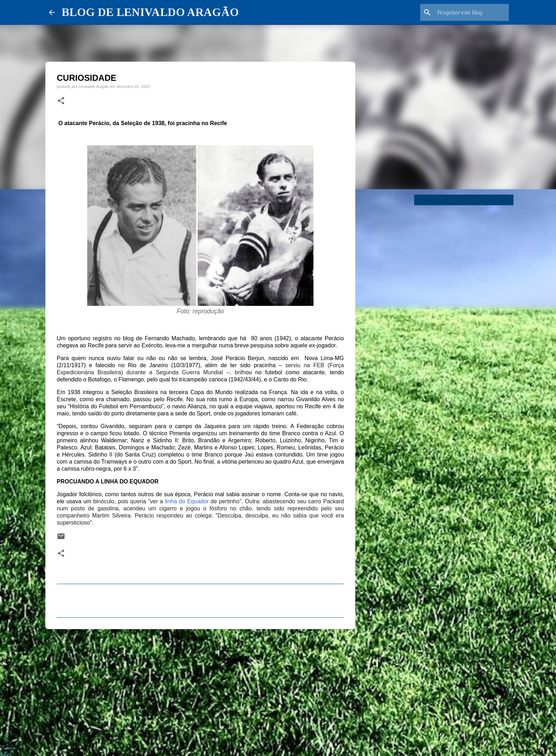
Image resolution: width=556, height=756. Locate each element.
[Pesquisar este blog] (472, 12)
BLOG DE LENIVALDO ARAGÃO (150, 12)
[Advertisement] (200, 689)
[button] (61, 101)
